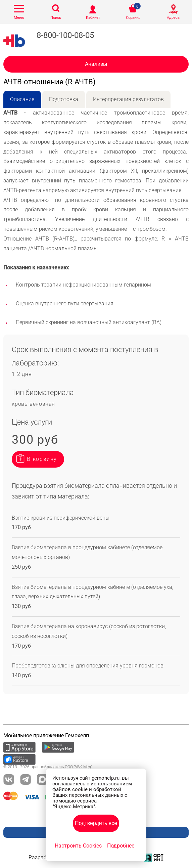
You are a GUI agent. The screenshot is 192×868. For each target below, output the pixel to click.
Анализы (96, 64)
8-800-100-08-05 (65, 35)
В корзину (42, 459)
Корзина (133, 18)
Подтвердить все (96, 823)
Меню (19, 18)
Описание (22, 99)
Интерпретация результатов (128, 99)
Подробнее (121, 846)
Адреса (173, 18)
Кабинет (93, 18)
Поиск (56, 18)
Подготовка (64, 99)
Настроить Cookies (78, 846)
